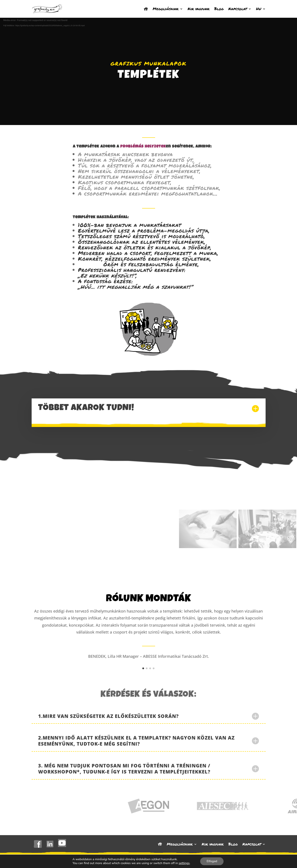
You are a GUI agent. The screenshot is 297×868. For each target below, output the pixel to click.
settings (184, 863)
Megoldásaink (166, 9)
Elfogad (212, 861)
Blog (219, 9)
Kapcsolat (238, 9)
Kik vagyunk (199, 9)
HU (259, 9)
